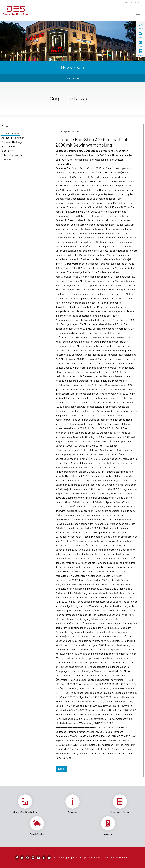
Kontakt (139, 2)
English (128, 2)
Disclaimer (108, 857)
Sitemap (81, 857)
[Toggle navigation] (138, 13)
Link (25, 804)
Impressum (94, 857)
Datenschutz (123, 857)
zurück (61, 769)
